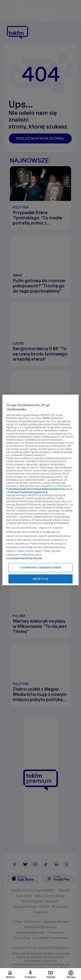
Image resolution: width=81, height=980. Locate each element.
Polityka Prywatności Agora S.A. (28, 492)
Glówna (10, 974)
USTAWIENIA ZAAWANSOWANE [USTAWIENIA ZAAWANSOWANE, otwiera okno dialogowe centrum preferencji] (40, 568)
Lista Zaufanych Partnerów (24, 558)
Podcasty (30, 974)
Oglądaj (51, 974)
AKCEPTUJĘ (40, 579)
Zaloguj (71, 974)
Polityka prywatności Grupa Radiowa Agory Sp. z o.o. (40, 489)
